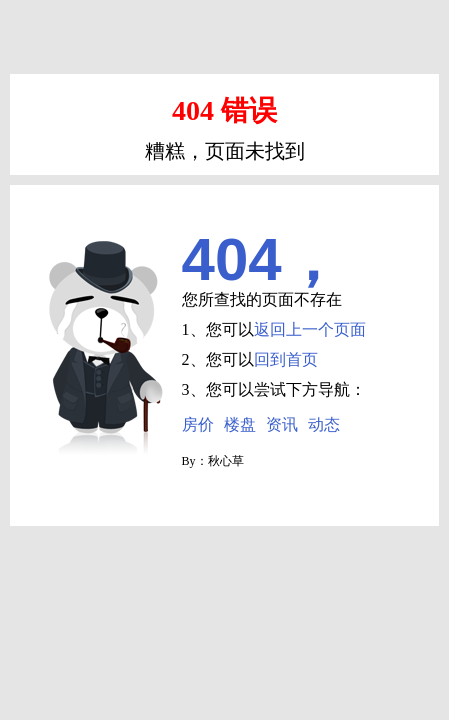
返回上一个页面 (310, 329)
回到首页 (286, 359)
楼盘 (240, 424)
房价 (198, 424)
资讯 (282, 424)
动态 (324, 424)
